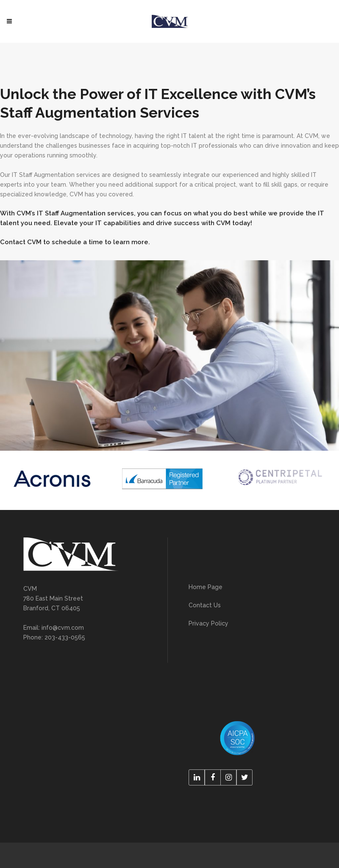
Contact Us (205, 605)
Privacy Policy (208, 623)
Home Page (206, 587)
